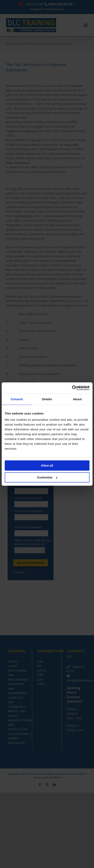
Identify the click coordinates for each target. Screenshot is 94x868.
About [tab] (77, 399)
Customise (47, 477)
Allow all (47, 465)
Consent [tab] (17, 399)
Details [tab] (47, 399)
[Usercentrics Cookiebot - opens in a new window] (72, 388)
